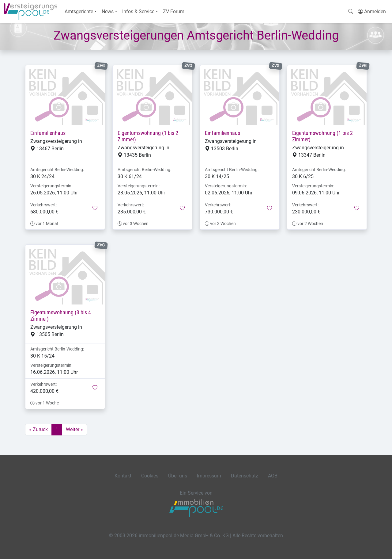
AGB (273, 476)
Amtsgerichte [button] (79, 11)
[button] (95, 209)
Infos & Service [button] (138, 11)
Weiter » (74, 429)
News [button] (108, 11)
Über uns (178, 476)
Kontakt (123, 476)
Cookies (150, 476)
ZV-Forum (174, 11)
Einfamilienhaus (48, 133)
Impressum (209, 476)
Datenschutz (245, 476)
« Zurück (38, 429)
